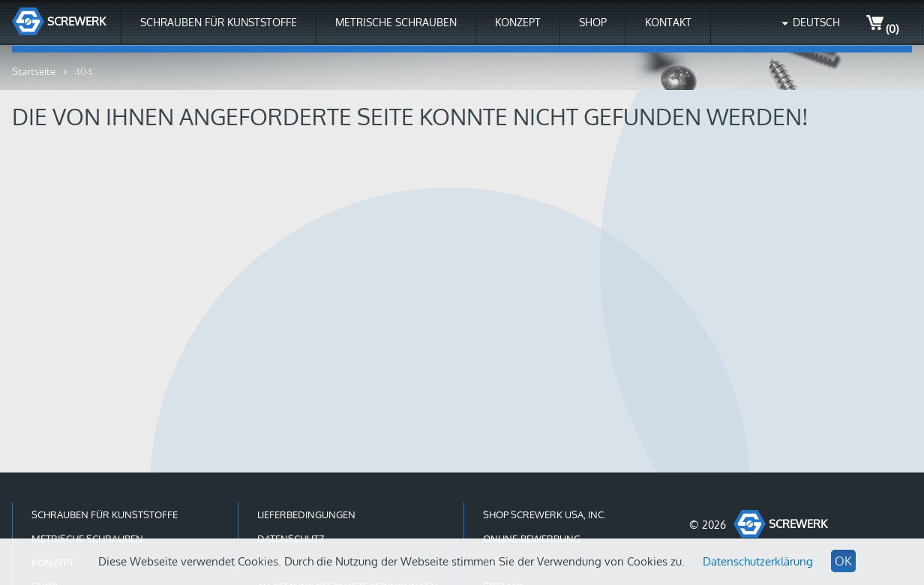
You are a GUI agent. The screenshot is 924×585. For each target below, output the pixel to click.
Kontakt (668, 22)
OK (843, 561)
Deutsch (816, 22)
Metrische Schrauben (396, 22)
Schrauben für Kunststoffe (219, 22)
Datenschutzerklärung (758, 561)
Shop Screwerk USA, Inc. (544, 514)
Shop (593, 22)
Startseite (34, 71)
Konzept (518, 22)
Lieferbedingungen (306, 514)
